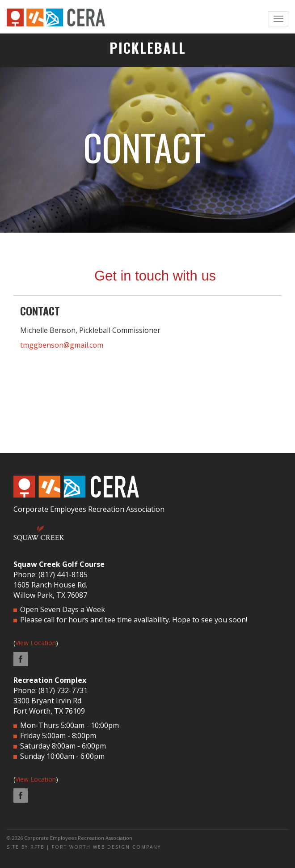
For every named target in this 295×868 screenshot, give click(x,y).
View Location (36, 643)
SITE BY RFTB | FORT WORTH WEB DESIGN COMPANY (84, 847)
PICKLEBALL (148, 48)
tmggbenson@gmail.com (62, 345)
